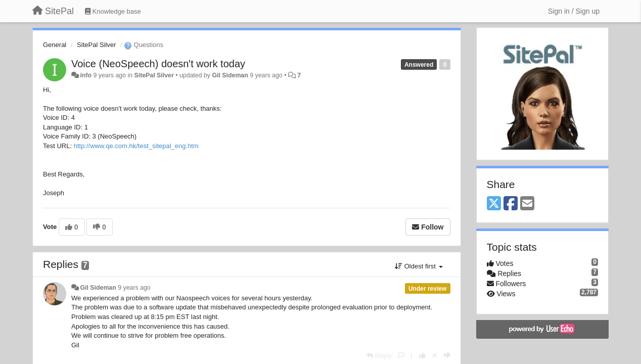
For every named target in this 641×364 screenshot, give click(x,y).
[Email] (527, 204)
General (55, 45)
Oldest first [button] (419, 266)
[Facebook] (511, 204)
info (86, 75)
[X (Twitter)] (494, 204)
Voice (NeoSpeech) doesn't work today (158, 64)
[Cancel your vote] (435, 356)
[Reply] (379, 356)
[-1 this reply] (447, 356)
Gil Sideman (230, 75)
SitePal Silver (96, 45)
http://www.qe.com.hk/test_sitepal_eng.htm (136, 146)
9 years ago (134, 288)
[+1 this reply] (422, 356)
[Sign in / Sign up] (574, 11)
